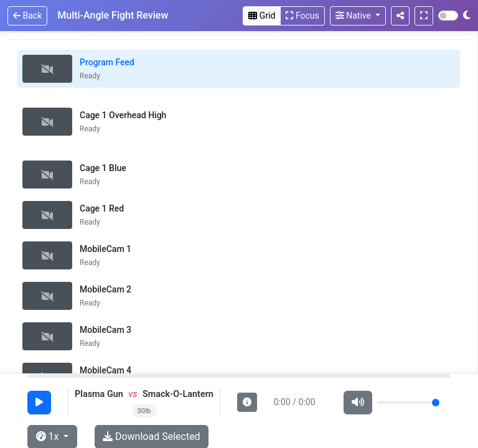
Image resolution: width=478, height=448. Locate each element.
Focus (302, 16)
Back (27, 16)
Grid (262, 16)
